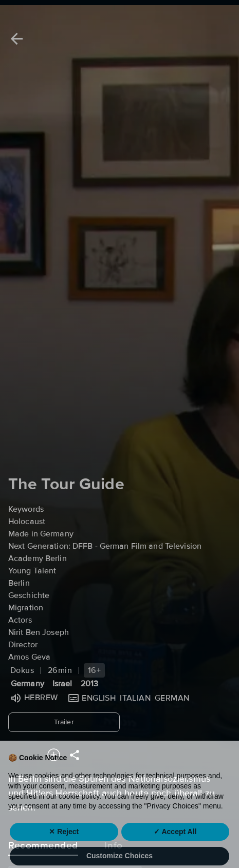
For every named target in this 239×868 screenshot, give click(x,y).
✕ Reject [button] (64, 847)
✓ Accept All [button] (175, 847)
